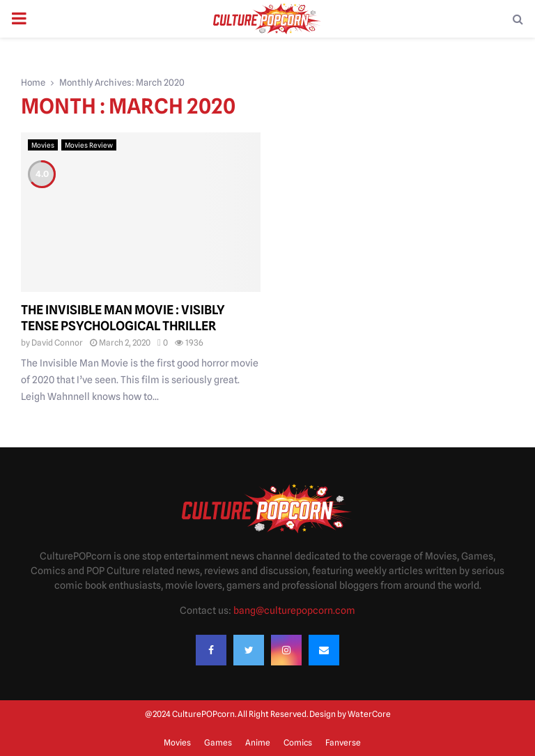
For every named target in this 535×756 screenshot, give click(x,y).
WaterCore (369, 714)
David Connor (57, 342)
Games (218, 742)
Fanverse (343, 742)
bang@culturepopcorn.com (294, 610)
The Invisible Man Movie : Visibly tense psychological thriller (123, 318)
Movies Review (89, 145)
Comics (298, 742)
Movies (43, 145)
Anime (258, 742)
